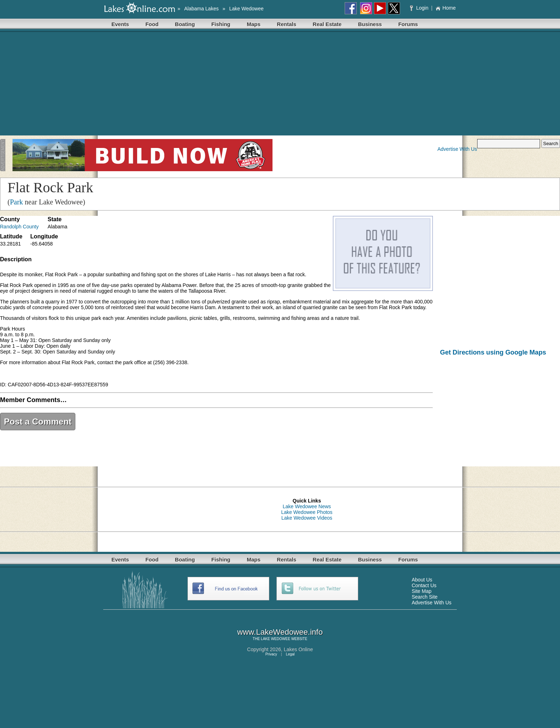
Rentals (286, 24)
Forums (408, 24)
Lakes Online (299, 649)
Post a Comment (38, 422)
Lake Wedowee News (307, 506)
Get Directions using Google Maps (493, 352)
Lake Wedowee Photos (307, 512)
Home (446, 8)
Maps (254, 24)
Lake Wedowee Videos (307, 518)
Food (152, 24)
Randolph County (19, 227)
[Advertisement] (280, 85)
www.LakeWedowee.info (280, 632)
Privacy (271, 654)
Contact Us (424, 585)
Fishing (221, 24)
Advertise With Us (457, 149)
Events (120, 24)
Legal (290, 654)
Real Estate (327, 24)
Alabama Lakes (202, 9)
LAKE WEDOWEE (275, 639)
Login (420, 8)
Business (370, 24)
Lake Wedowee (246, 9)
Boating (185, 24)
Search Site (425, 597)
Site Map (422, 591)
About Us (422, 580)
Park (17, 202)
